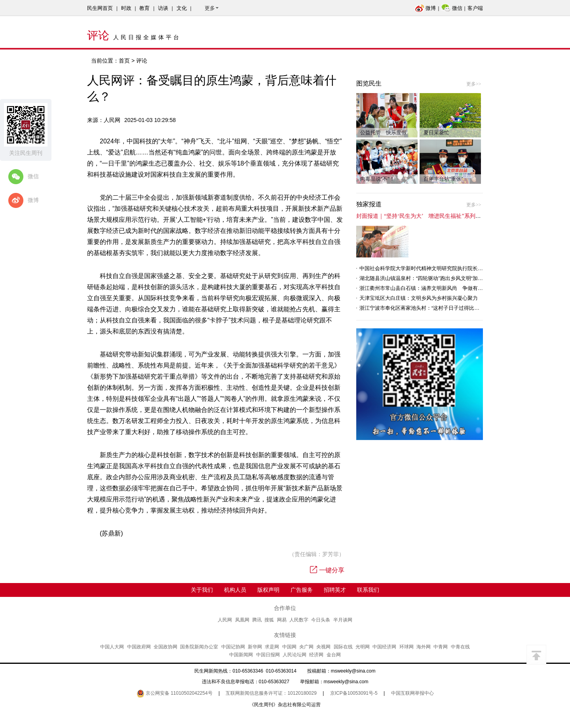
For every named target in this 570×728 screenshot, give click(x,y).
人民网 (225, 620)
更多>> (474, 84)
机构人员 (235, 590)
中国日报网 (268, 655)
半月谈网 (343, 620)
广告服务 (302, 590)
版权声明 (268, 590)
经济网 (316, 655)
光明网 (363, 647)
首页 (124, 61)
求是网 (272, 647)
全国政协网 (165, 647)
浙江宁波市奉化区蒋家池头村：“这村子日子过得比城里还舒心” (431, 308)
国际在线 (343, 647)
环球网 (407, 647)
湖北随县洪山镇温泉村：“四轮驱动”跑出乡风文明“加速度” (425, 278)
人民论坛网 (294, 655)
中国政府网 (139, 647)
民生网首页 (100, 8)
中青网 (441, 647)
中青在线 (460, 647)
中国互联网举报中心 (412, 693)
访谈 (163, 8)
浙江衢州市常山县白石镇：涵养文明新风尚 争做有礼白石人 (429, 288)
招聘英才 (335, 590)
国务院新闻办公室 (199, 647)
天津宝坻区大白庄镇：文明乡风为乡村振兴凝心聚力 (419, 298)
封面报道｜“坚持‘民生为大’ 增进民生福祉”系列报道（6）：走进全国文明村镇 (453, 216)
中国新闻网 (241, 655)
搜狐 (269, 620)
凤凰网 (242, 620)
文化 (182, 8)
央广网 (306, 647)
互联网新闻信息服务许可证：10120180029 (271, 693)
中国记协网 (233, 647)
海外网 (424, 647)
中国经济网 (384, 647)
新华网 (255, 647)
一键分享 (327, 570)
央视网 (323, 647)
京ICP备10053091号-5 (354, 693)
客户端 (475, 8)
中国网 (289, 647)
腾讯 (257, 620)
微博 (425, 8)
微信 (452, 8)
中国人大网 (112, 647)
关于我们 (202, 590)
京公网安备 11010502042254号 (175, 693)
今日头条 (321, 620)
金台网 (334, 655)
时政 (126, 8)
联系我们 (368, 590)
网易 (282, 620)
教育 (144, 8)
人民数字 (299, 620)
